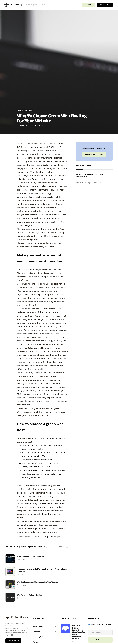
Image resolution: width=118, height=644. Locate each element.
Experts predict (39, 179)
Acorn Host (59, 504)
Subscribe (88, 5)
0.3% (58, 215)
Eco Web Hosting (29, 504)
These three (47, 514)
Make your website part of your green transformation (90, 175)
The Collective (105, 5)
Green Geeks (44, 504)
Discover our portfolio (94, 154)
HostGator (37, 511)
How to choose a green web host (88, 183)
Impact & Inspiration (25, 111)
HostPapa (50, 511)
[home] (6, 5)
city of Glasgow (24, 225)
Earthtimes (35, 161)
